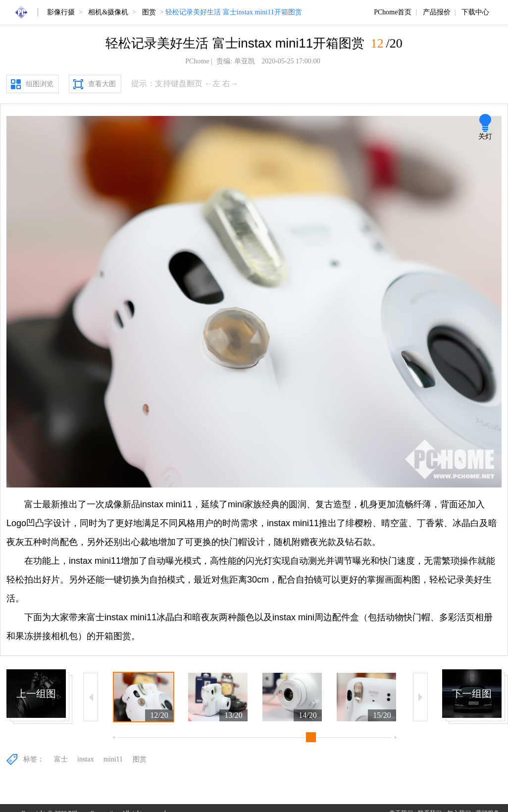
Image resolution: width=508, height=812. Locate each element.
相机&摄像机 (108, 12)
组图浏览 (40, 84)
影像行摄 (61, 12)
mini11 (113, 759)
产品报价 (437, 12)
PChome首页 (393, 12)
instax (85, 759)
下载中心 (475, 12)
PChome (197, 61)
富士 (61, 759)
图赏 (149, 12)
